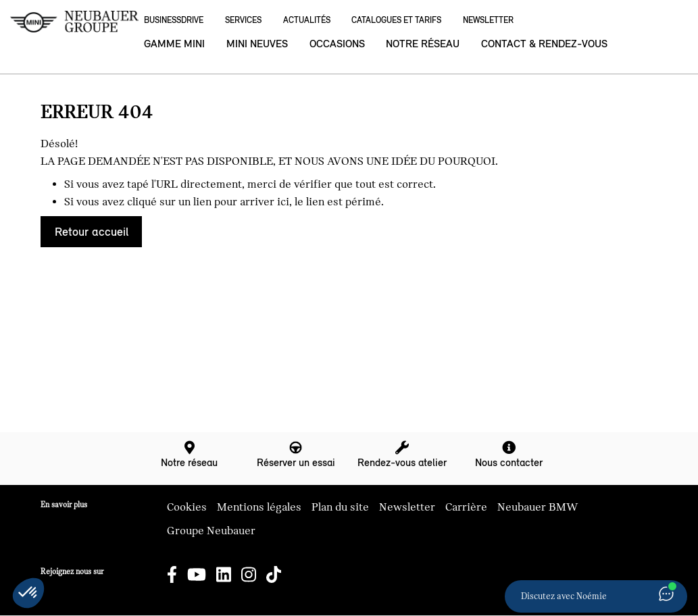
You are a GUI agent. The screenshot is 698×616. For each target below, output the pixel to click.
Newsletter (488, 20)
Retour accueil (92, 232)
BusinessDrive (174, 20)
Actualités (307, 20)
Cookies (187, 507)
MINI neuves (257, 44)
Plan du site (340, 507)
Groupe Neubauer (211, 531)
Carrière (466, 507)
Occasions (337, 44)
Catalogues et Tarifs (396, 20)
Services (243, 20)
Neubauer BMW (538, 507)
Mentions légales (259, 507)
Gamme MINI (174, 44)
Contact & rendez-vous (544, 44)
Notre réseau (423, 44)
